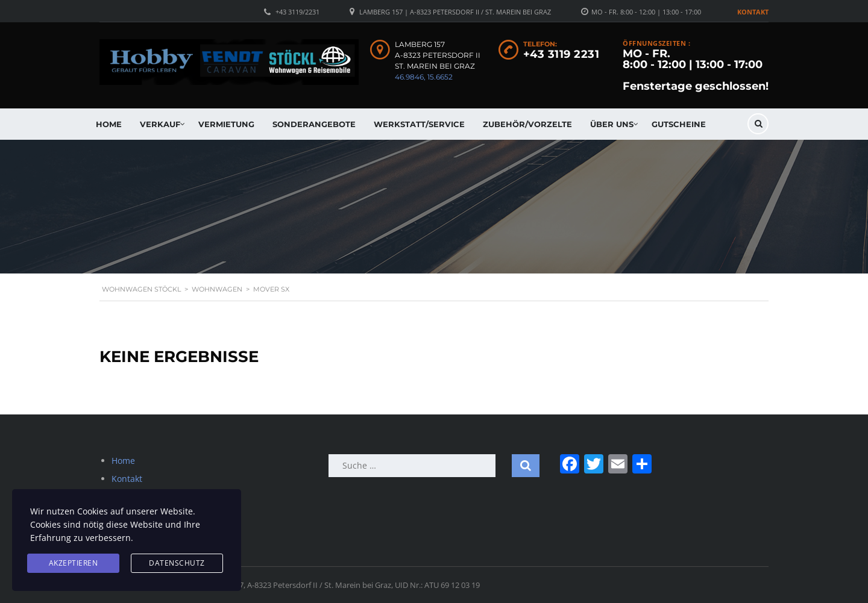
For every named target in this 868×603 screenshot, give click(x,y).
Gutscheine (679, 124)
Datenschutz (177, 563)
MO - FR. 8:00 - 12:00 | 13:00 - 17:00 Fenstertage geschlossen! (696, 70)
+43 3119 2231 (561, 54)
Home (109, 124)
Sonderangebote (314, 124)
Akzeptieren (74, 563)
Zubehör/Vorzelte (527, 124)
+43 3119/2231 (297, 12)
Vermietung (226, 124)
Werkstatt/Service (419, 124)
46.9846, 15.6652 (424, 77)
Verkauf (160, 124)
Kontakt (753, 12)
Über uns (612, 124)
